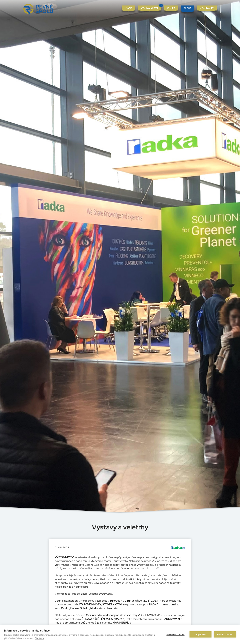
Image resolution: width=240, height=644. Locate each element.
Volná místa (151, 8)
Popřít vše (200, 635)
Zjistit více (39, 638)
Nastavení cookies (175, 635)
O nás (171, 8)
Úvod (128, 8)
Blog (187, 8)
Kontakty (207, 8)
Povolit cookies (225, 635)
